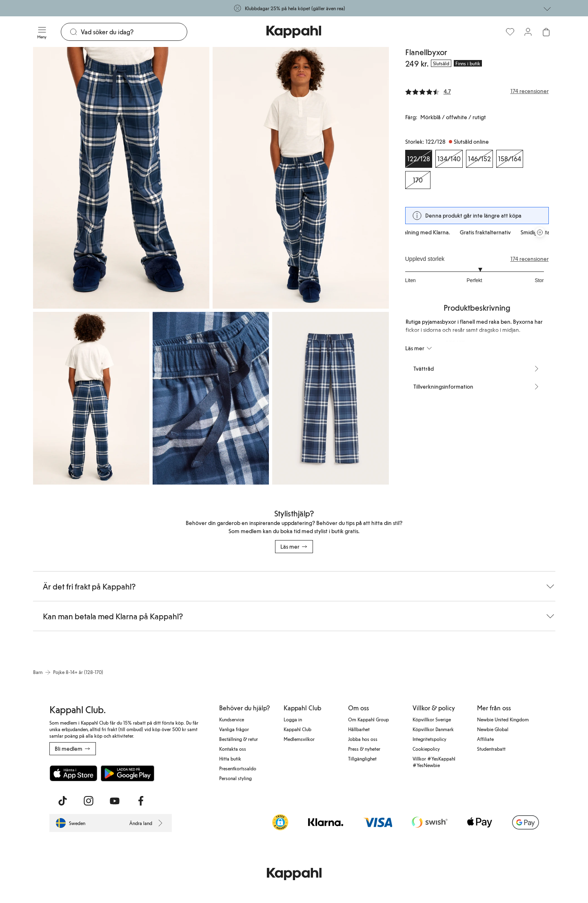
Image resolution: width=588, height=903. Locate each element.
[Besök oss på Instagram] (89, 801)
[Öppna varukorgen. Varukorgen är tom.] (546, 32)
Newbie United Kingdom (503, 719)
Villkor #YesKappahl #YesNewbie (434, 762)
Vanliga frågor (234, 729)
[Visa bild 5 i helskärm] (330, 398)
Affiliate (485, 739)
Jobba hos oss (363, 739)
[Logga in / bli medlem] (528, 32)
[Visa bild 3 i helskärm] (91, 398)
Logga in (293, 719)
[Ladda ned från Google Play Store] (128, 773)
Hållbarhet (359, 729)
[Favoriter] (510, 32)
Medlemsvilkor (299, 739)
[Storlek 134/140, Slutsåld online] (449, 159)
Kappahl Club (297, 729)
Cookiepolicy (426, 749)
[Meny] (42, 32)
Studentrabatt (491, 749)
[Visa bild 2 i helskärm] (301, 178)
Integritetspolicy (429, 739)
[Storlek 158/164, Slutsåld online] (510, 159)
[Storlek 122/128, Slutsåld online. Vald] (419, 159)
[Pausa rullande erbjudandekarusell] (540, 232)
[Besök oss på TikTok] (62, 801)
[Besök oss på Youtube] (115, 801)
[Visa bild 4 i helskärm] (211, 398)
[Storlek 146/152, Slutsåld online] (479, 159)
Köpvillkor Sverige (432, 719)
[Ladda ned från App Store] (73, 773)
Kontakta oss (233, 749)
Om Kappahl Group (368, 719)
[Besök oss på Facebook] (141, 801)
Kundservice (232, 719)
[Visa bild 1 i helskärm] (121, 178)
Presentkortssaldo (238, 768)
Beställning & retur (239, 739)
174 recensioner (530, 259)
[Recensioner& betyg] (477, 91)
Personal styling (235, 778)
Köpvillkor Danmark (433, 729)
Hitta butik (230, 758)
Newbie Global (493, 729)
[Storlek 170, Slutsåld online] (418, 180)
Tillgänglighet (362, 758)
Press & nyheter (364, 749)
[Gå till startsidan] (294, 32)
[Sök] (134, 32)
